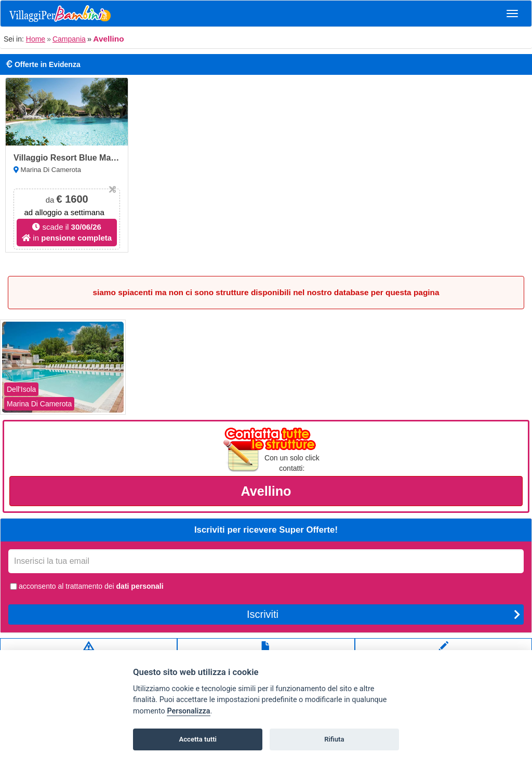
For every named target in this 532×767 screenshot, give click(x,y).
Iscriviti (384, 614)
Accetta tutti (198, 739)
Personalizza (188, 711)
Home (36, 39)
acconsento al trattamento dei (86, 586)
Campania (69, 39)
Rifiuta (334, 739)
